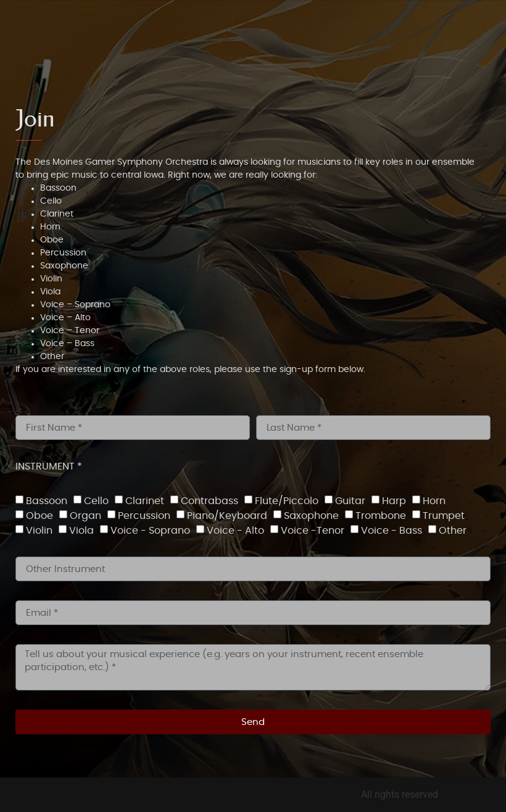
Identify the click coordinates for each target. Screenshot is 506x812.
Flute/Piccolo (287, 501)
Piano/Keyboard (227, 516)
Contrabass (209, 501)
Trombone (381, 516)
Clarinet (145, 501)
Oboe (39, 516)
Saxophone (311, 516)
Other (453, 531)
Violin (39, 531)
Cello (96, 501)
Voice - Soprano (150, 531)
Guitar (350, 501)
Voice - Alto (235, 531)
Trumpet (444, 516)
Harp (394, 501)
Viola (81, 531)
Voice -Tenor (313, 531)
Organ (85, 516)
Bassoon (47, 501)
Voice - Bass (392, 531)
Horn (434, 501)
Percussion (144, 516)
